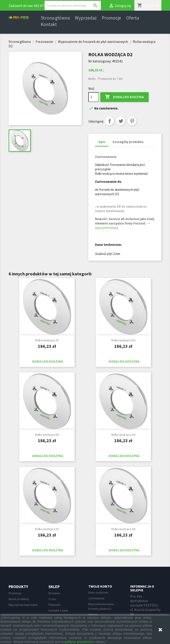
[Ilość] (94, 97)
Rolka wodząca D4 (123, 340)
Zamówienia (96, 598)
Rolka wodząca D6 (47, 435)
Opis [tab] (102, 142)
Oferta (133, 18)
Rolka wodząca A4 (123, 435)
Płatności (55, 605)
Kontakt (49, 24)
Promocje (111, 18)
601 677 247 (43, 6)
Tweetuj (121, 121)
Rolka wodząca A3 (47, 340)
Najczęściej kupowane (23, 605)
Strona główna (55, 18)
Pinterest (132, 121)
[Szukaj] (73, 5)
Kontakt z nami (58, 610)
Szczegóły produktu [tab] (128, 142)
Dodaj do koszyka (124, 97)
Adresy (93, 614)
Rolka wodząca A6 (123, 529)
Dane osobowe (98, 592)
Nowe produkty (19, 599)
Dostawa (54, 593)
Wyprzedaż (86, 18)
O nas (52, 599)
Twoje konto (100, 586)
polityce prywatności (79, 642)
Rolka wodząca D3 (47, 529)
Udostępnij (110, 121)
